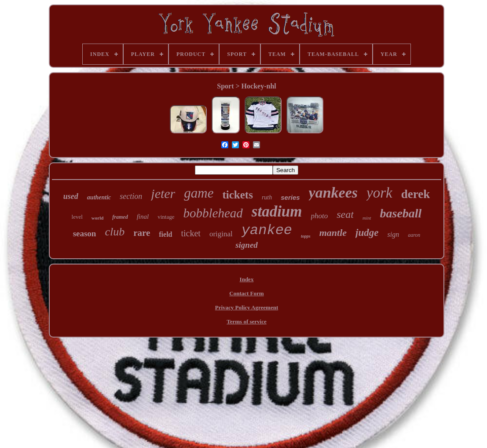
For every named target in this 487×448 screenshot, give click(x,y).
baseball (401, 213)
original (221, 234)
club (115, 232)
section (131, 196)
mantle (333, 233)
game (199, 193)
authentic (99, 197)
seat (345, 214)
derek (416, 194)
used (71, 196)
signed (247, 245)
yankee (267, 230)
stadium (277, 211)
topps (306, 236)
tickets (237, 195)
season (85, 233)
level (77, 217)
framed (120, 217)
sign (393, 234)
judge (367, 233)
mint (367, 218)
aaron (414, 235)
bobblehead (213, 213)
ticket (191, 233)
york (379, 193)
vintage (166, 217)
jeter (163, 193)
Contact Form (246, 293)
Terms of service (247, 321)
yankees (333, 193)
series (290, 197)
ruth (267, 197)
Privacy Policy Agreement (247, 307)
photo (320, 216)
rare (142, 233)
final (143, 217)
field (165, 234)
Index (247, 279)
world (98, 218)
